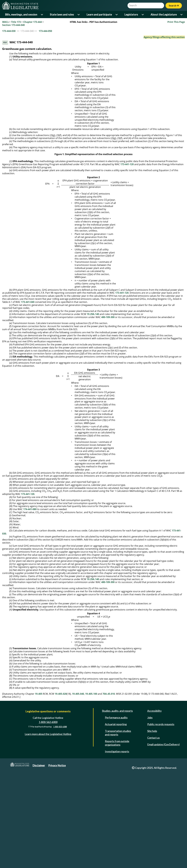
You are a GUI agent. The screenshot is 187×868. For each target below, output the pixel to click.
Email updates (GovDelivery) (163, 840)
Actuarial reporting (116, 820)
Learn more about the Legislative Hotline (48, 830)
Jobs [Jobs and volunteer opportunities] (150, 813)
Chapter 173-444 (33, 22)
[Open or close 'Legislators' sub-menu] (143, 15)
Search (174, 5)
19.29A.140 (93, 410)
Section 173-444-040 (13, 25)
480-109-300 (108, 413)
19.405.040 (78, 790)
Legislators (131, 14)
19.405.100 (91, 790)
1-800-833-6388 (60, 823)
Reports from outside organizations (117, 839)
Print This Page (176, 22)
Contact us (153, 834)
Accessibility (154, 807)
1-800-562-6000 (48, 818)
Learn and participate (99, 14)
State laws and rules (62, 14)
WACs (5, 22)
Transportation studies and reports (118, 829)
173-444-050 (45, 31)
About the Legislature (164, 14)
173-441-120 (127, 260)
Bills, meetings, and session (21, 14)
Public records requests (161, 820)
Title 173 (16, 22)
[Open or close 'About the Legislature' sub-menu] (182, 15)
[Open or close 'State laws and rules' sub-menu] (79, 15)
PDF (5, 42)
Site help (152, 827)
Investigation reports (117, 847)
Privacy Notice (57, 861)
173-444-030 (9, 31)
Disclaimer (39, 861)
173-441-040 (28, 398)
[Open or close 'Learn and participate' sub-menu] (117, 15)
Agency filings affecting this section (164, 37)
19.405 (39, 790)
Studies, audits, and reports (117, 807)
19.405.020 (61, 790)
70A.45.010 (109, 790)
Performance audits (116, 813)
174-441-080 (30, 605)
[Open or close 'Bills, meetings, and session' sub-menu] (42, 15)
